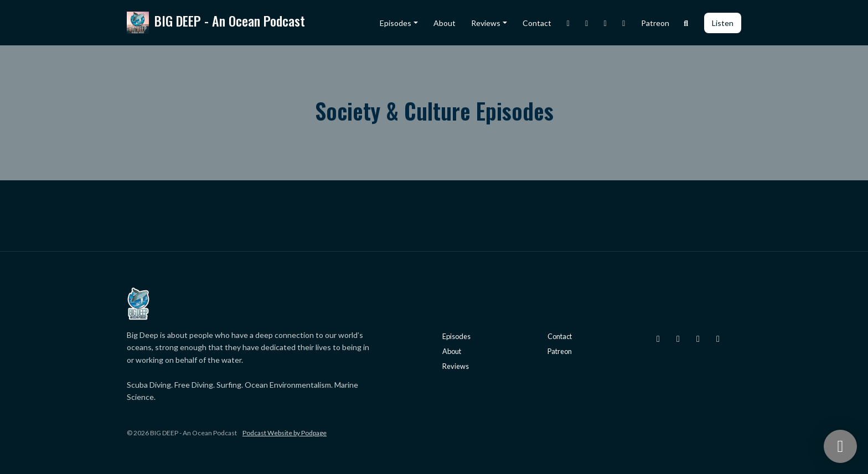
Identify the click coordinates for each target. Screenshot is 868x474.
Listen (723, 23)
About (445, 23)
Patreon (655, 23)
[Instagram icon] (658, 338)
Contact (537, 23)
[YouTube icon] (718, 338)
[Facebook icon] (698, 338)
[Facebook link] (606, 23)
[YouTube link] (624, 23)
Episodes (396, 23)
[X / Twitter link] (587, 23)
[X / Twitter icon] (678, 338)
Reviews (486, 23)
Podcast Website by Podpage (285, 433)
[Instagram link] (569, 23)
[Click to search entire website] (686, 23)
